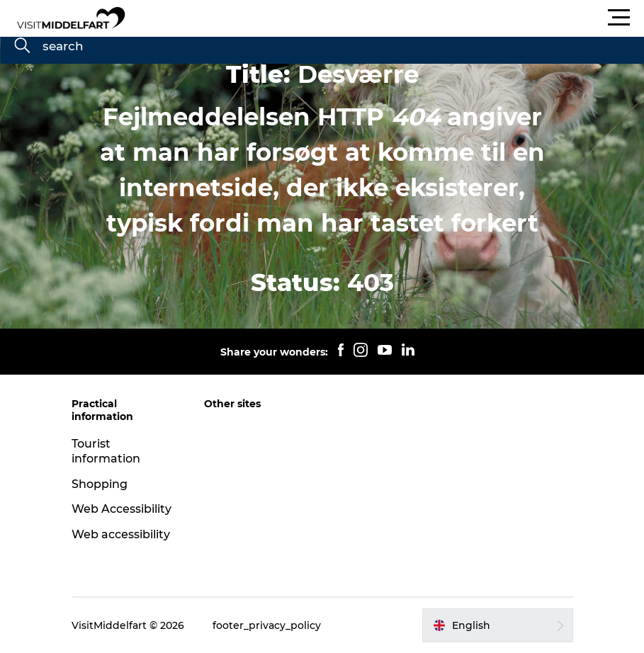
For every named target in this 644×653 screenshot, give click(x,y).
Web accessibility (121, 534)
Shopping (100, 484)
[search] (22, 47)
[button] (386, 18)
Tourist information (106, 451)
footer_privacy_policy (267, 625)
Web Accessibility (122, 509)
